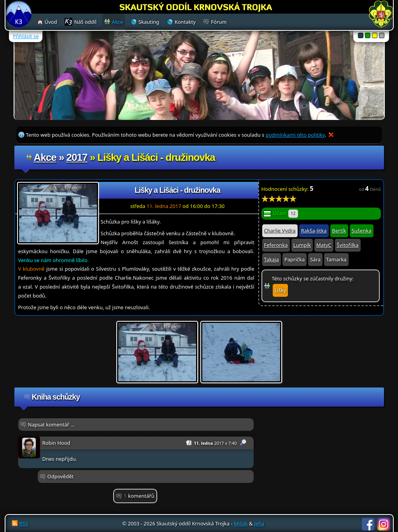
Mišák (241, 523)
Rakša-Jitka (314, 231)
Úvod (51, 22)
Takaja (272, 259)
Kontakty (185, 22)
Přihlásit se (26, 36)
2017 (77, 157)
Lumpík (302, 245)
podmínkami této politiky (295, 135)
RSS (24, 523)
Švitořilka (348, 245)
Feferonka (276, 245)
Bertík (339, 231)
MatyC (324, 245)
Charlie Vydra (280, 231)
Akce (45, 157)
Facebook (368, 524)
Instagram (384, 524)
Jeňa (259, 523)
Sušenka (362, 231)
